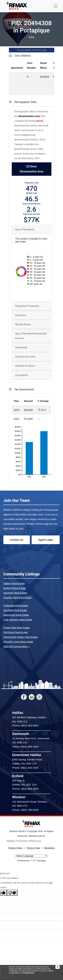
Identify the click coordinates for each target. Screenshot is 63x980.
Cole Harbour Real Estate (18, 620)
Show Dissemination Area (31, 169)
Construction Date (25, 357)
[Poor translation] (12, 893)
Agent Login (46, 540)
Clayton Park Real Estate (17, 597)
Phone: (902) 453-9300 (25, 726)
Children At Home (25, 366)
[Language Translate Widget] (31, 856)
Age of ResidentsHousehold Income (31, 336)
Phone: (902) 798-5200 (25, 810)
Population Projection (27, 306)
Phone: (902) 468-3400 (25, 747)
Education (21, 315)
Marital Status (23, 324)
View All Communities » (16, 646)
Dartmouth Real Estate (16, 615)
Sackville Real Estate (15, 593)
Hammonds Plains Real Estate (20, 637)
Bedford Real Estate (15, 588)
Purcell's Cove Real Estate (18, 642)
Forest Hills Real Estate (17, 628)
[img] (59, 967)
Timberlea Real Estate (16, 605)
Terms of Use (33, 848)
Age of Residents (25, 229)
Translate (38, 861)
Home (31, 37)
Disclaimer (49, 848)
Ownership (21, 347)
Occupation (22, 375)
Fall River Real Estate (16, 632)
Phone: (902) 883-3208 (25, 789)
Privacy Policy (29, 973)
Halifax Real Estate (14, 583)
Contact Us (17, 540)
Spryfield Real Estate (15, 610)
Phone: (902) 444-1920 (25, 768)
